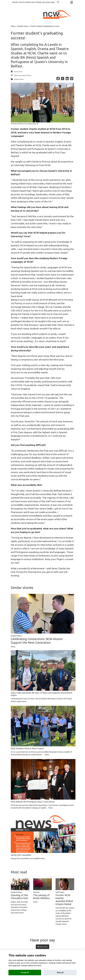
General (36, 888)
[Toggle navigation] (72, 2)
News (13, 22)
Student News (23, 22)
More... (13, 642)
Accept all (25, 972)
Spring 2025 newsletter (21, 850)
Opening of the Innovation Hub (19, 892)
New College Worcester (41, 2)
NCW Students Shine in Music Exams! (27, 744)
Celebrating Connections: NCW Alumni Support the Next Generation (37, 636)
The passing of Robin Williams (41, 892)
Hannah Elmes (26, 71)
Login (52, 2)
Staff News (60, 888)
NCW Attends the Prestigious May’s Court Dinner (33, 797)
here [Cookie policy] (39, 966)
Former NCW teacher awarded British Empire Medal (64, 895)
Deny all (60, 972)
